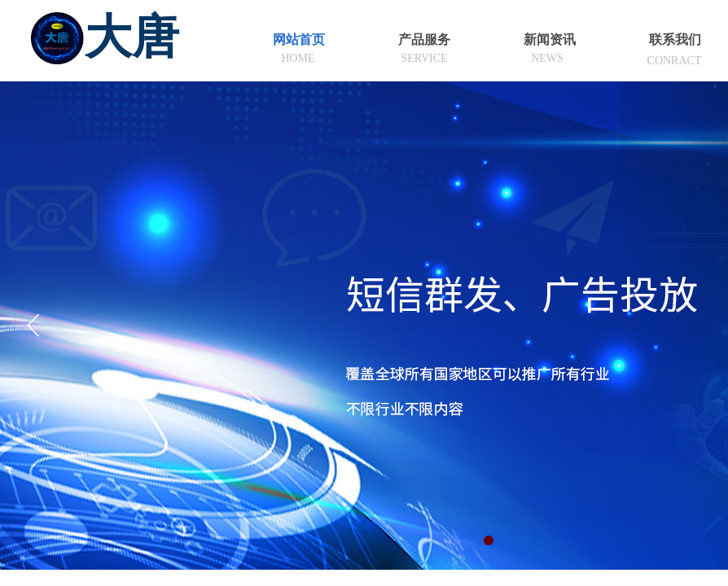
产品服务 (424, 39)
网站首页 (299, 39)
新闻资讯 (550, 39)
